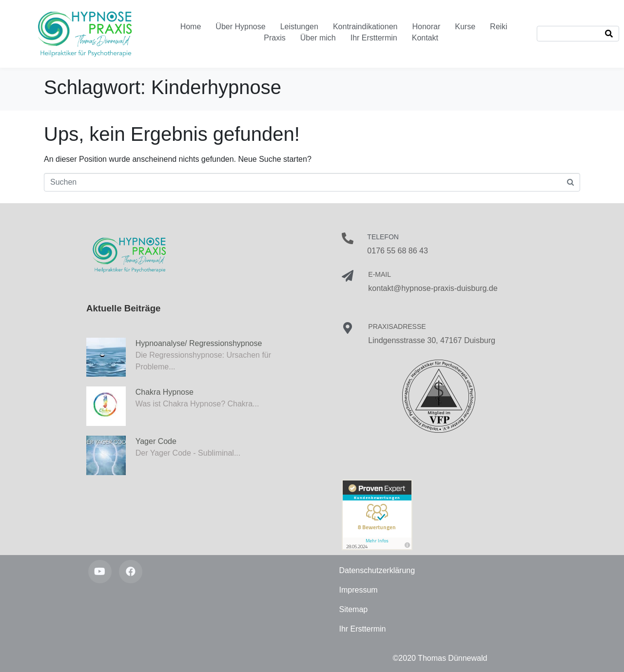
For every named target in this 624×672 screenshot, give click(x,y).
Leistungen (299, 27)
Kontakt (425, 38)
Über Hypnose (240, 27)
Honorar (426, 27)
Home (191, 27)
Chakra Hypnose (165, 392)
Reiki (499, 27)
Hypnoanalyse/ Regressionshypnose (199, 343)
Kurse (465, 27)
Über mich (318, 38)
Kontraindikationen (365, 27)
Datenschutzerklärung (377, 570)
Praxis (274, 38)
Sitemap (354, 609)
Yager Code (156, 441)
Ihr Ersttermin (374, 38)
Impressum (359, 590)
